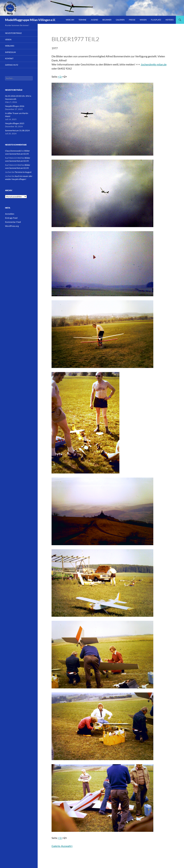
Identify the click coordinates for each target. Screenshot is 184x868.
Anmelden (10, 214)
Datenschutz (12, 65)
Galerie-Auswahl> (62, 846)
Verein (8, 39)
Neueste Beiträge (13, 33)
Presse (132, 20)
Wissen (143, 20)
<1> (60, 77)
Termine (82, 20)
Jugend (94, 20)
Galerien (120, 20)
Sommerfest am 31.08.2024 (17, 130)
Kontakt (9, 58)
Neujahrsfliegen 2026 (15, 106)
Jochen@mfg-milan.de (154, 64)
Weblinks (10, 46)
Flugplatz (156, 20)
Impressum (10, 52)
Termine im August (23, 172)
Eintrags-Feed (11, 218)
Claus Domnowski (13, 151)
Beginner (107, 20)
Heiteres (170, 20)
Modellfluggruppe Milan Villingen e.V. (30, 20)
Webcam (70, 20)
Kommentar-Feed (13, 222)
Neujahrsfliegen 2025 (15, 123)
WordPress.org (12, 226)
